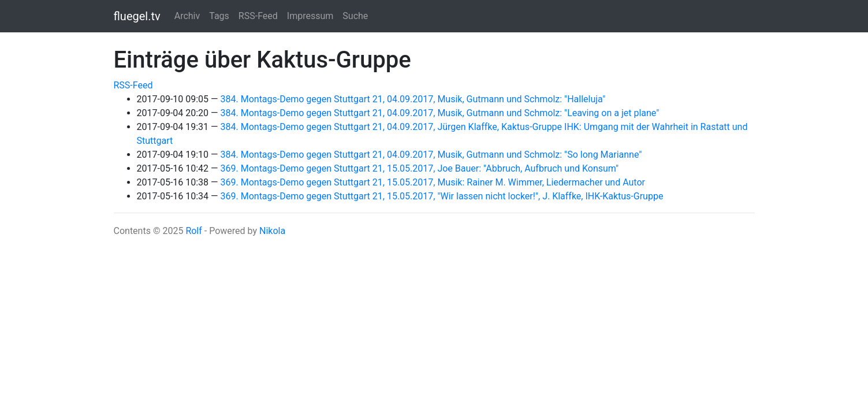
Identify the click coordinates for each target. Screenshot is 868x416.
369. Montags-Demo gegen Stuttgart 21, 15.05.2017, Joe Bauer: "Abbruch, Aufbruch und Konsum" (420, 168)
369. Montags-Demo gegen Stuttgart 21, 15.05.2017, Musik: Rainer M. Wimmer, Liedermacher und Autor (433, 182)
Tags (219, 16)
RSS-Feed (258, 16)
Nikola (272, 231)
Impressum (310, 16)
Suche (355, 16)
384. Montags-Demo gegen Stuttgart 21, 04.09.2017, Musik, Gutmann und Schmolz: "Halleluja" (413, 99)
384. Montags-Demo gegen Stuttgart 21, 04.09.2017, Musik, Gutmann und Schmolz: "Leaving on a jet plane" (440, 113)
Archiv (187, 16)
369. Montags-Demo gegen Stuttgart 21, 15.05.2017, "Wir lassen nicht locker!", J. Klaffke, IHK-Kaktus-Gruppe (442, 196)
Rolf (193, 231)
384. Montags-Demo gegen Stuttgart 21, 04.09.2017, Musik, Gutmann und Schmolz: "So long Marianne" (431, 155)
